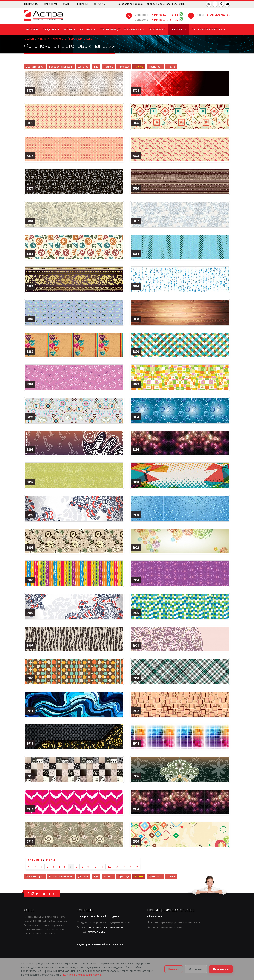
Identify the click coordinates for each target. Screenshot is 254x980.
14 (124, 867)
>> (137, 867)
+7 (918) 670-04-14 (164, 15)
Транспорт (155, 67)
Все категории (35, 67)
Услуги (69, 29)
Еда (96, 67)
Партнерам (51, 4)
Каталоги (179, 29)
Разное (139, 67)
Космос (108, 67)
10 (95, 867)
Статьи (67, 4)
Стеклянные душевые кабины (122, 29)
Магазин (32, 29)
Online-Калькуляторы (208, 29)
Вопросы (83, 4)
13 (116, 867)
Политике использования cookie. (82, 975)
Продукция (51, 29)
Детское (83, 67)
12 (109, 867)
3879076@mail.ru (218, 15)
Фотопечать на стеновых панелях (72, 39)
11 (102, 867)
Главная (29, 39)
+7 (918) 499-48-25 (164, 20)
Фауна (171, 67)
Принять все (221, 969)
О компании (31, 4)
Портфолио (157, 29)
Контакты (99, 4)
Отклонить (196, 969)
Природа (124, 67)
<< (29, 867)
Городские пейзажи (61, 67)
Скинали (88, 29)
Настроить (174, 969)
